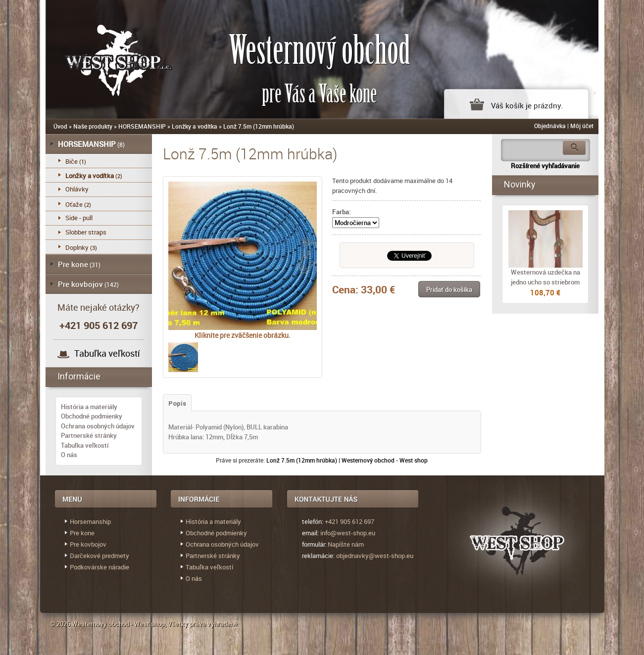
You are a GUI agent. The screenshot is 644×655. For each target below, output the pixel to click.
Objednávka (550, 126)
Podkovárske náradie (99, 567)
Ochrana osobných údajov (98, 426)
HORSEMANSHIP (142, 126)
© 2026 (61, 624)
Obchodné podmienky (92, 416)
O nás (69, 455)
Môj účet (582, 126)
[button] (449, 289)
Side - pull (79, 218)
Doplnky (77, 247)
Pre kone (73, 264)
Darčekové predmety (99, 556)
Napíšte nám (346, 544)
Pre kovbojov (80, 284)
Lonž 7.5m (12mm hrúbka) (259, 126)
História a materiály (89, 407)
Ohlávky (77, 189)
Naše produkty (93, 126)
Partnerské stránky (89, 435)
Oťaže (74, 204)
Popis (177, 403)
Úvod (60, 126)
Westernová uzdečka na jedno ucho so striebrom (545, 277)
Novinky (520, 184)
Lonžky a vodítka (195, 126)
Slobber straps (86, 232)
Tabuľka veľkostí (107, 353)
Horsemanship (90, 521)
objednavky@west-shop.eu (375, 556)
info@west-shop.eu (348, 533)
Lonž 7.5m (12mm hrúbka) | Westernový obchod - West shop (347, 460)
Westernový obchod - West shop (118, 624)
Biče (72, 161)
